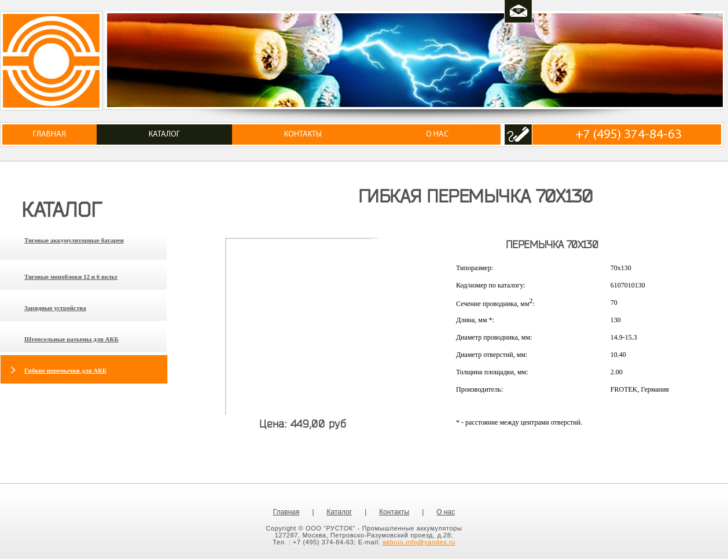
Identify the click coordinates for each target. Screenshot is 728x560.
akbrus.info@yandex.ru (419, 542)
